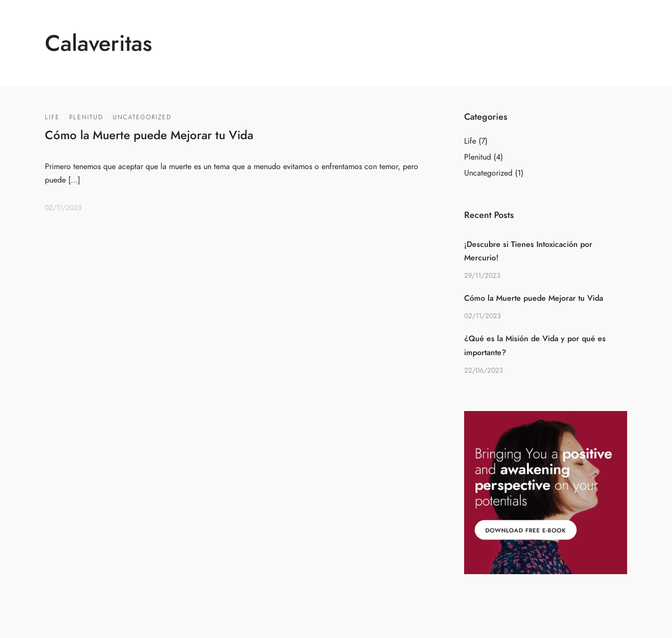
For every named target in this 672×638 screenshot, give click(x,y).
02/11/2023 (63, 208)
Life (52, 117)
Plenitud (86, 117)
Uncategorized (142, 117)
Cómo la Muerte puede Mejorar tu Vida (149, 135)
